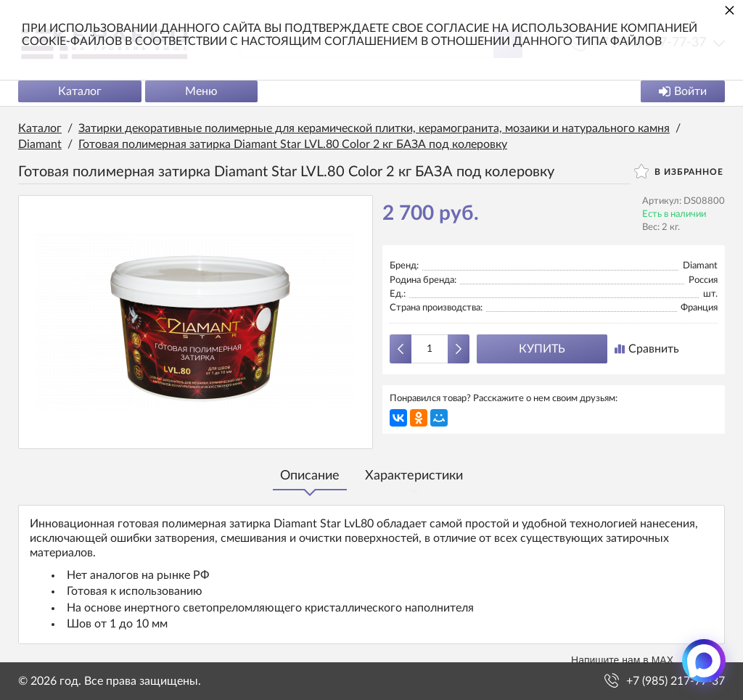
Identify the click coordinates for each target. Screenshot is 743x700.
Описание (310, 476)
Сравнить (647, 349)
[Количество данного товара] (430, 349)
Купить (542, 349)
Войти (683, 91)
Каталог (80, 91)
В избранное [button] (679, 171)
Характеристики (414, 476)
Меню (201, 91)
